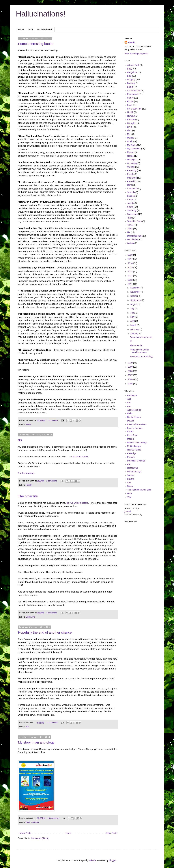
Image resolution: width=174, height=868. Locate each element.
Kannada (131, 120)
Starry (130, 486)
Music (130, 141)
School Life (132, 189)
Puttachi (131, 181)
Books (29, 425)
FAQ (31, 29)
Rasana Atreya (134, 472)
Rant (129, 185)
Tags (129, 218)
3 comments (52, 613)
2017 (130, 259)
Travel (130, 225)
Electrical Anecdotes (137, 424)
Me (34, 617)
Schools (131, 192)
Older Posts (111, 833)
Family (29, 485)
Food (130, 105)
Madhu (130, 439)
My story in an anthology (36, 742)
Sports (130, 207)
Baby (130, 69)
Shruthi (131, 42)
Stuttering (132, 210)
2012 (130, 280)
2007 (130, 375)
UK (129, 232)
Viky (129, 497)
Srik (129, 483)
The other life (28, 496)
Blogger (113, 860)
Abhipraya (132, 395)
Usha (130, 493)
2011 (130, 284)
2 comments (52, 481)
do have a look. (81, 457)
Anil (129, 399)
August (134, 304)
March (134, 325)
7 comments (53, 420)
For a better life (134, 109)
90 (20, 440)
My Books (132, 145)
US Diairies (133, 239)
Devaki (130, 421)
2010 (130, 363)
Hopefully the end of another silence (45, 632)
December (136, 288)
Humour (131, 116)
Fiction (130, 101)
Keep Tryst (132, 435)
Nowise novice (134, 450)
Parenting (132, 170)
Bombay (131, 83)
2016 (130, 263)
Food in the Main (135, 428)
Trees (130, 229)
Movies (131, 138)
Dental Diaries (134, 417)
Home (21, 29)
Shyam (131, 479)
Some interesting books (36, 44)
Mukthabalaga (134, 446)
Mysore (131, 152)
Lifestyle (131, 123)
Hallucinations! (41, 14)
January (135, 334)
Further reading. (26, 473)
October (135, 296)
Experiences (133, 94)
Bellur (130, 413)
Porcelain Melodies (136, 461)
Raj (129, 464)
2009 (130, 367)
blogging (131, 80)
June (133, 313)
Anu (129, 406)
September (136, 300)
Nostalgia (132, 160)
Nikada (92, 860)
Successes (132, 214)
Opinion (131, 167)
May (133, 317)
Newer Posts (25, 833)
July (133, 308)
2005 (130, 384)
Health (130, 112)
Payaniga (132, 453)
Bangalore (132, 72)
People (131, 174)
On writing (132, 163)
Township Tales (134, 221)
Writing (130, 243)
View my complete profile (136, 54)
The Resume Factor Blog (139, 490)
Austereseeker (134, 410)
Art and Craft (133, 65)
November (136, 292)
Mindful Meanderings (137, 443)
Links (130, 127)
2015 (130, 267)
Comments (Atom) (40, 838)
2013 (130, 276)
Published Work (45, 29)
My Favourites (134, 149)
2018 (130, 255)
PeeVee (131, 457)
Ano (129, 403)
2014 (130, 272)
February (135, 329)
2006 (130, 379)
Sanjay (130, 475)
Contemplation (134, 91)
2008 (130, 371)
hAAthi (130, 432)
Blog (28, 822)
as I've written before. (78, 503)
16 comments (53, 818)
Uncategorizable (135, 236)
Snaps (130, 200)
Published (35, 822)
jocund (128, 511)
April (133, 321)
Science (131, 196)
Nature (130, 156)
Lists (129, 130)
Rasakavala (133, 468)
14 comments (52, 723)
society (131, 203)
